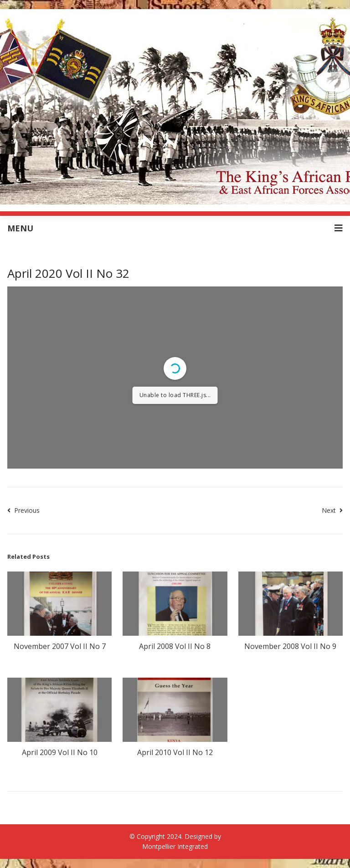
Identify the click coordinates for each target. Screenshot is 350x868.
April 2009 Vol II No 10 (60, 752)
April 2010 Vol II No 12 (175, 752)
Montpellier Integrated (175, 846)
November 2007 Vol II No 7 (60, 646)
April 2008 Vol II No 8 (175, 646)
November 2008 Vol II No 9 (290, 646)
